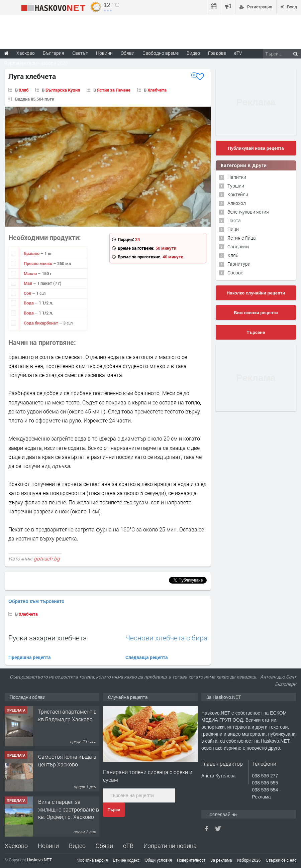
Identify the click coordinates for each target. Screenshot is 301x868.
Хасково (16, 846)
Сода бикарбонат (41, 323)
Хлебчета (157, 90)
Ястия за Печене (114, 90)
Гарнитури (239, 264)
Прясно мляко (38, 263)
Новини (104, 53)
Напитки (237, 177)
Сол (28, 293)
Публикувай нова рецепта (256, 148)
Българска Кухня (63, 90)
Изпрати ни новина (170, 846)
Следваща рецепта (147, 657)
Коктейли (238, 194)
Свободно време (161, 53)
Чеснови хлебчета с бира (166, 638)
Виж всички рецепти (256, 313)
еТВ (128, 846)
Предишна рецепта (30, 657)
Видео (77, 846)
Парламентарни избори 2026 (36, 63)
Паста (234, 220)
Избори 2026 (249, 860)
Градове (217, 53)
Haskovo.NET (39, 860)
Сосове (235, 273)
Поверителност (191, 860)
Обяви (104, 846)
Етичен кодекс (126, 860)
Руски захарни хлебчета (47, 638)
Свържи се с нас (281, 860)
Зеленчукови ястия (248, 212)
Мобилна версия (92, 860)
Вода (29, 303)
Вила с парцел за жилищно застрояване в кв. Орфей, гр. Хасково (69, 809)
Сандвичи (238, 246)
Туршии (236, 186)
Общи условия (158, 860)
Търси (114, 810)
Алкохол (237, 203)
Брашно (32, 253)
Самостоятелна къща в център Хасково (67, 760)
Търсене (256, 332)
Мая (28, 283)
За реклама (221, 860)
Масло (31, 273)
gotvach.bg (47, 559)
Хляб (24, 90)
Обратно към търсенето (36, 601)
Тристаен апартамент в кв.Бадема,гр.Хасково (67, 715)
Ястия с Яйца (242, 238)
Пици (233, 229)
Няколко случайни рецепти (256, 293)
